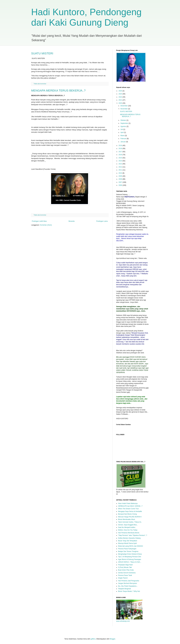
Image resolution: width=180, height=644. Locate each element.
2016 (121, 155)
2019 (121, 146)
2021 (121, 100)
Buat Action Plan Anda (126, 570)
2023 (121, 94)
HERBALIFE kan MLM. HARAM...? (130, 506)
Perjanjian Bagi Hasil (125, 565)
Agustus (123, 126)
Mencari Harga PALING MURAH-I (130, 517)
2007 (121, 182)
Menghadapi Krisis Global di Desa (130, 554)
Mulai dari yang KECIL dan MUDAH (131, 546)
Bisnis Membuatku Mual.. (127, 519)
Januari (123, 142)
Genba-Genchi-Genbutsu (127, 573)
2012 (121, 167)
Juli (122, 129)
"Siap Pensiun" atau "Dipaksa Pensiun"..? (133, 535)
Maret (123, 136)
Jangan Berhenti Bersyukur (128, 583)
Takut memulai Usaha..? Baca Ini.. (130, 522)
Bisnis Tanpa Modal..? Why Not (129, 591)
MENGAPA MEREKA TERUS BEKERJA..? (58, 91)
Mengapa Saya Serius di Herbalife (130, 511)
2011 (121, 170)
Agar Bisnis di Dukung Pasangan (130, 559)
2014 (121, 161)
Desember (124, 106)
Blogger (112, 639)
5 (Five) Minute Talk (125, 567)
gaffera (93, 639)
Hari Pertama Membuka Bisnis (129, 533)
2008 (121, 179)
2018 (121, 149)
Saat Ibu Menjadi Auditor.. (127, 527)
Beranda (72, 221)
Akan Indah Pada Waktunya (128, 503)
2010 (121, 173)
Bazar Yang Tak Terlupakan (128, 541)
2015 (121, 158)
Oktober (123, 120)
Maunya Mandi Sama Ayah (128, 543)
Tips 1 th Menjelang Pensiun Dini (130, 557)
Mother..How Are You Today (128, 530)
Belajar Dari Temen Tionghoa (128, 551)
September (124, 123)
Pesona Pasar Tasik (125, 575)
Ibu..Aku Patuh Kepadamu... (128, 586)
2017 (121, 152)
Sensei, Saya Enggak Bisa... (128, 525)
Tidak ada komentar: (40, 84)
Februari (124, 139)
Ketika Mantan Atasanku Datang (129, 538)
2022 (121, 97)
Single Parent (123, 578)
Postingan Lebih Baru (39, 221)
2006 (121, 185)
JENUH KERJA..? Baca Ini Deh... (130, 562)
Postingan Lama (102, 221)
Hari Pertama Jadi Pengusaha (129, 581)
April (122, 132)
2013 (121, 164)
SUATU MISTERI (42, 53)
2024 (121, 91)
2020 (121, 103)
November (124, 109)
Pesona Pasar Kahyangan (127, 549)
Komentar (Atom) (46, 225)
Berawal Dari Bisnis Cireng (128, 514)
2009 (121, 176)
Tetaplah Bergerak (125, 589)
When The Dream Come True (128, 509)
